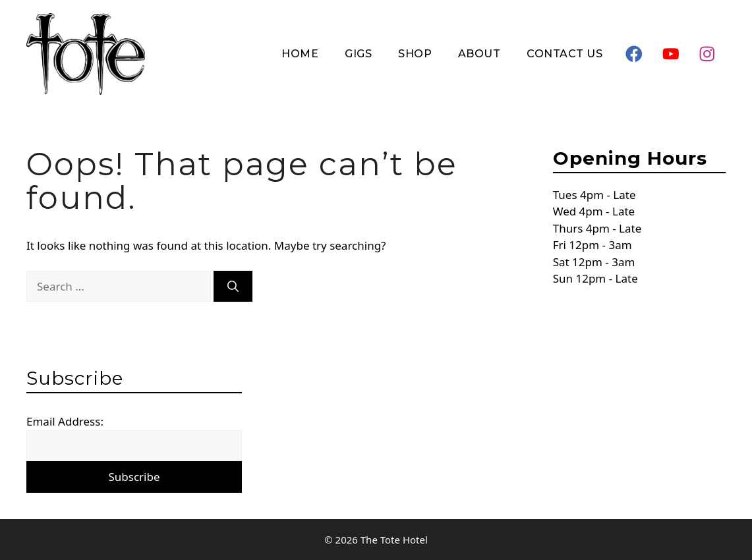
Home (300, 54)
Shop (415, 54)
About (479, 54)
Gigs (358, 54)
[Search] (233, 287)
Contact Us (564, 54)
